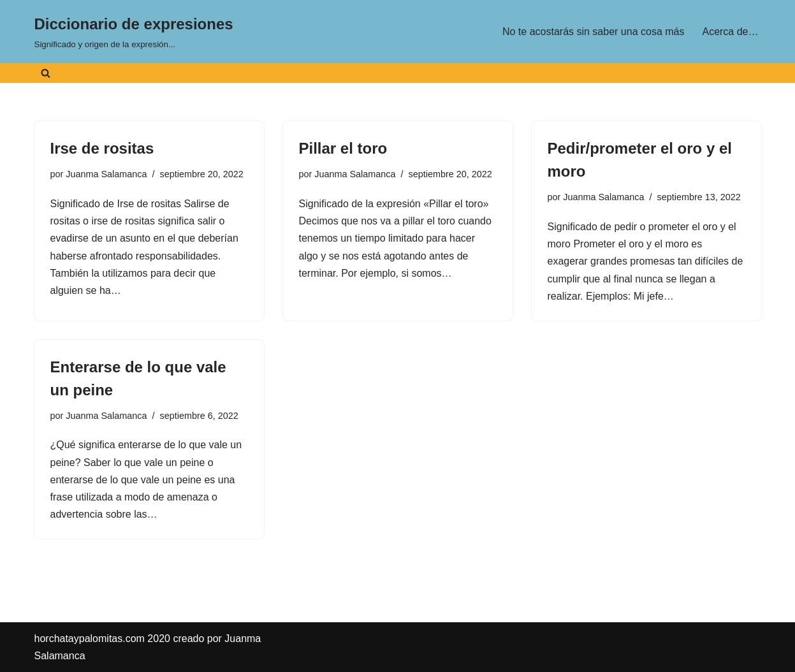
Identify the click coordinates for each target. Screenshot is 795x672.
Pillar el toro (343, 148)
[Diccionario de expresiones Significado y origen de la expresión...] (134, 32)
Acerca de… (730, 32)
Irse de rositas (102, 148)
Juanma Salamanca (106, 174)
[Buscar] (46, 73)
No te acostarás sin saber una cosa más (593, 32)
